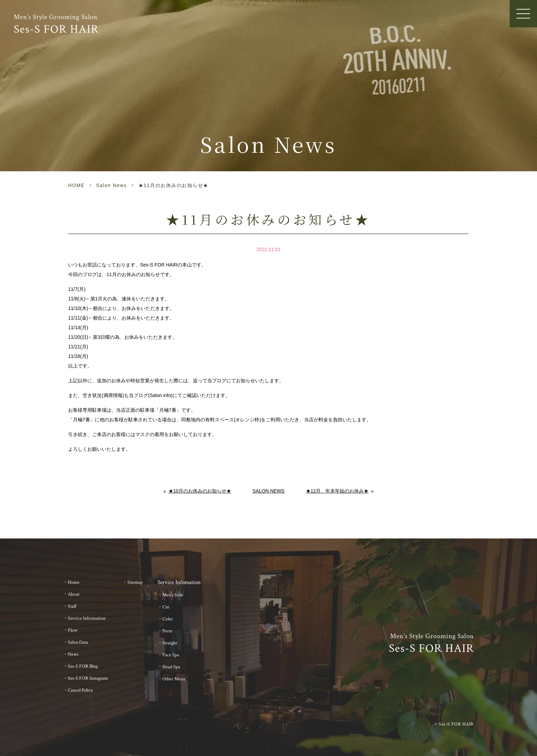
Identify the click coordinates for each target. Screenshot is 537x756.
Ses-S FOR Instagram (88, 678)
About (74, 594)
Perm (167, 631)
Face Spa (171, 655)
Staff (72, 606)
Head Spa (171, 667)
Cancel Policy (80, 690)
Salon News (112, 185)
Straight (170, 643)
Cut (166, 607)
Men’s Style (173, 595)
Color (168, 619)
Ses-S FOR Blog (83, 666)
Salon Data (78, 642)
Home (74, 582)
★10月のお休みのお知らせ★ (200, 491)
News (73, 654)
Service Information (87, 618)
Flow (73, 630)
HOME (76, 185)
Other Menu (174, 679)
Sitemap (135, 582)
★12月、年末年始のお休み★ (337, 491)
